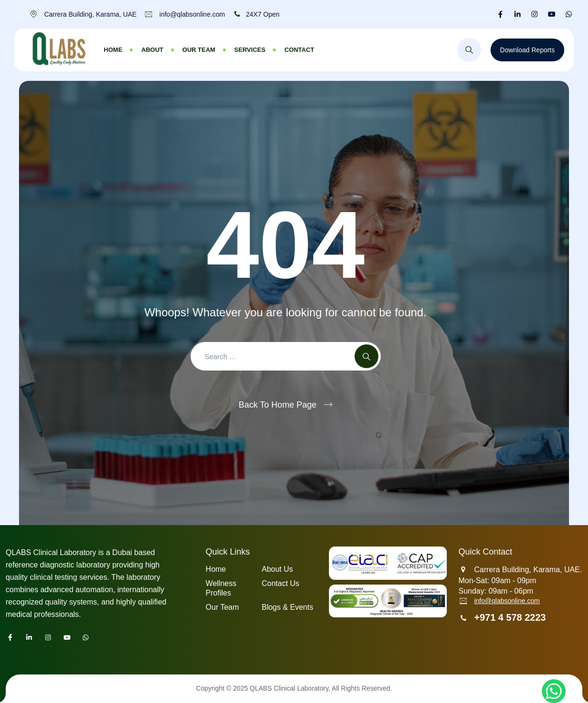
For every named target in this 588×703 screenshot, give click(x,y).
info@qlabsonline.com (507, 601)
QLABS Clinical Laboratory (289, 688)
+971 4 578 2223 (510, 617)
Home (113, 50)
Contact (299, 50)
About (152, 50)
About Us (277, 569)
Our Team (199, 50)
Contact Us (280, 583)
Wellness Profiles (221, 588)
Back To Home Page (278, 405)
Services (250, 50)
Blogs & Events (287, 607)
